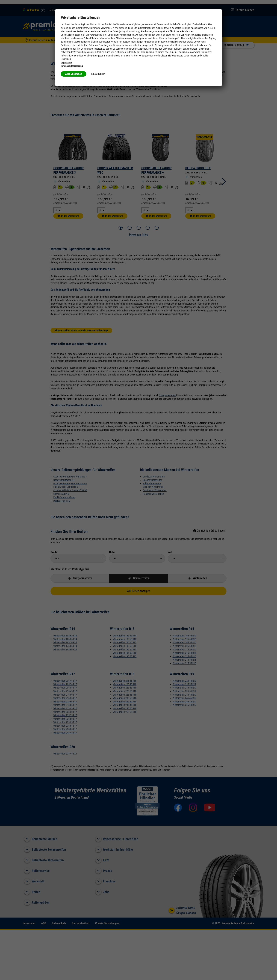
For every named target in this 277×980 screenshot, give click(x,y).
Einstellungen (99, 74)
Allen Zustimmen (74, 74)
